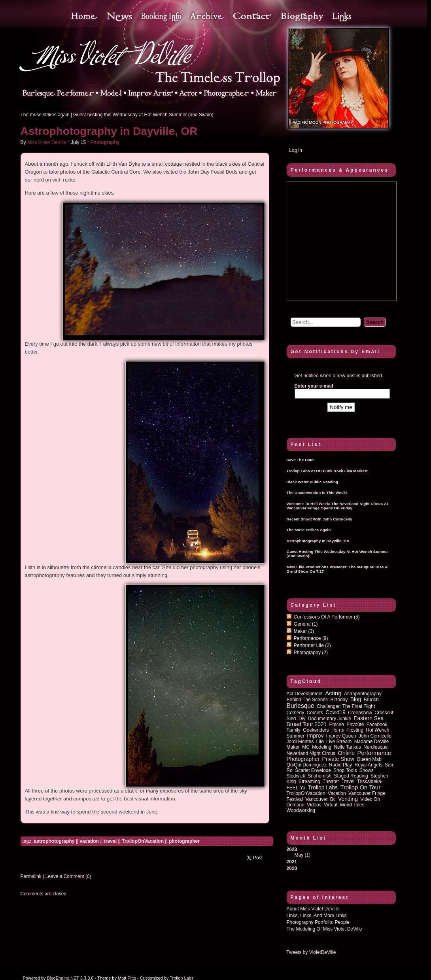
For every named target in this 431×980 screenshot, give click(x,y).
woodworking (301, 810)
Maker (304, 631)
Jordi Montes (300, 742)
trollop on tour (360, 787)
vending (348, 799)
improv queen (341, 736)
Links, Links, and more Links (317, 916)
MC (306, 747)
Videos (314, 805)
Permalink (31, 876)
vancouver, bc (320, 799)
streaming (309, 781)
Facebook (377, 725)
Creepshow (360, 713)
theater (331, 781)
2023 (341, 852)
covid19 (336, 712)
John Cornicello (375, 736)
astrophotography (54, 841)
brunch (371, 700)
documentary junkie (330, 719)
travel (110, 841)
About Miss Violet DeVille (313, 909)
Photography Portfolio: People (318, 922)
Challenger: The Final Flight (346, 706)
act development (305, 694)
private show (338, 759)
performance (374, 753)
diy (302, 719)
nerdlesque (375, 747)
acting (333, 693)
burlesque (301, 706)
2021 (292, 862)
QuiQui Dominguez (307, 765)
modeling (322, 747)
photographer (184, 841)
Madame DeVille (372, 742)
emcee (337, 725)
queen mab (369, 759)
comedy (296, 713)
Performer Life (312, 645)
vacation (89, 841)
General (306, 624)
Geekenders (316, 730)
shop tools (345, 770)
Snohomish (319, 776)
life (320, 742)
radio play (340, 765)
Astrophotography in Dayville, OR (109, 131)
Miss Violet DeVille (47, 142)
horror (338, 730)
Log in (296, 150)
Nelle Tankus (347, 747)
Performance (311, 638)
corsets (315, 713)
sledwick (296, 776)
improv (315, 736)
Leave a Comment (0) (68, 876)
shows (367, 770)
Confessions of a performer (327, 617)
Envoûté (355, 725)
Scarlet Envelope (313, 770)
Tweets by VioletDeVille (311, 952)
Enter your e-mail (314, 386)
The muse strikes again (45, 115)
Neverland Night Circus (311, 753)
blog (356, 699)
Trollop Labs (323, 788)
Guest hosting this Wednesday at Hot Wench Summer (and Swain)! (144, 115)
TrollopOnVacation (143, 841)
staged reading (351, 776)
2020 (292, 868)
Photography (105, 142)
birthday (339, 700)
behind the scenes (307, 700)
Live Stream (339, 742)
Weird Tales (352, 805)
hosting (355, 730)
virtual (331, 805)
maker (293, 747)
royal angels (369, 765)
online (346, 753)
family (294, 730)
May (299, 855)
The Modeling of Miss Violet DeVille (324, 929)
